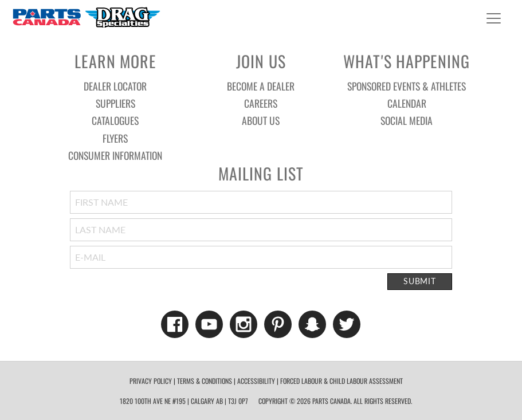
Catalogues (115, 120)
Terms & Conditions (205, 381)
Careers (261, 103)
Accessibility (256, 381)
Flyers (115, 138)
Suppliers (115, 103)
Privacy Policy (151, 381)
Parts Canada (86, 17)
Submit (419, 281)
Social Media (407, 120)
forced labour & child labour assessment (342, 381)
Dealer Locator (115, 86)
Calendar (407, 103)
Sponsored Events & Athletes (407, 86)
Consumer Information (115, 155)
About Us (261, 120)
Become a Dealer (261, 86)
